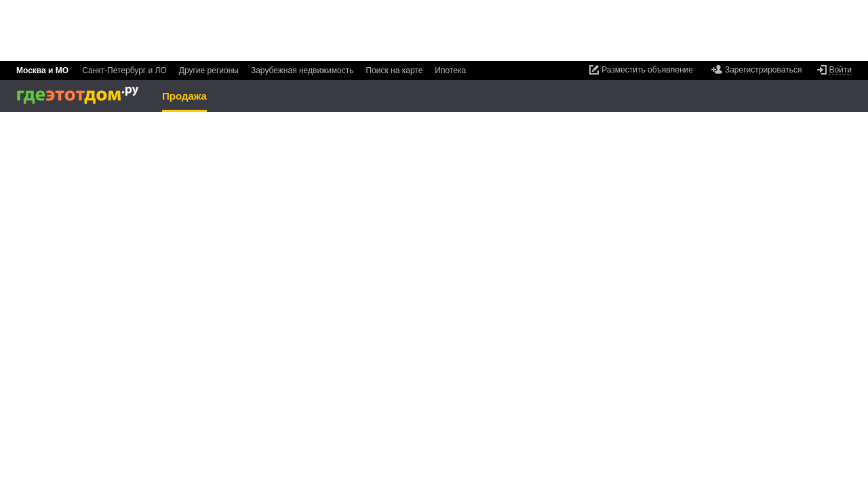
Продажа (184, 96)
